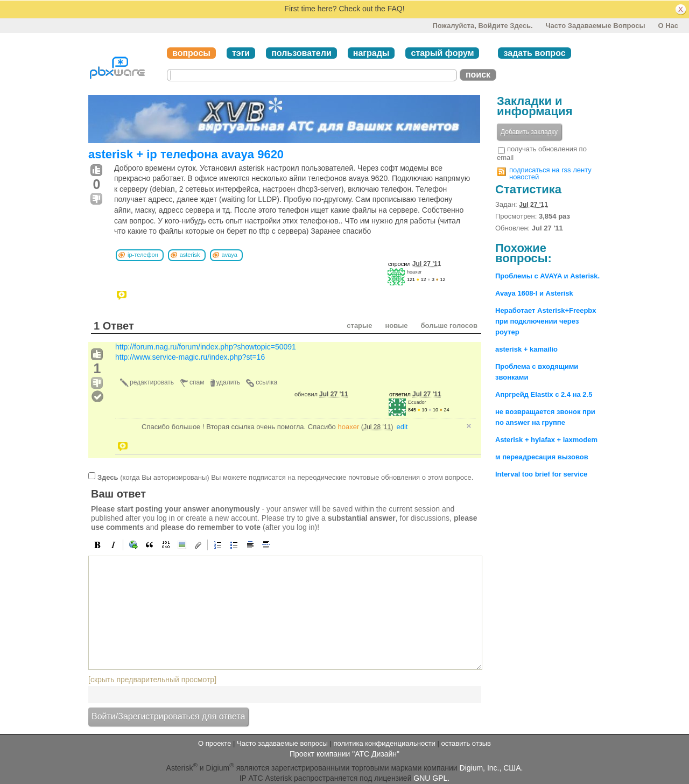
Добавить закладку (529, 132)
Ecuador (417, 402)
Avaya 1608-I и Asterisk (534, 293)
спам (197, 382)
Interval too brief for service (541, 474)
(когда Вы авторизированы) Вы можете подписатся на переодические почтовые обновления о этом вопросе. (285, 477)
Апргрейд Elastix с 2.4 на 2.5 (544, 394)
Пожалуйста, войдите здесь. (482, 26)
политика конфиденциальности (384, 743)
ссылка (266, 382)
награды (371, 53)
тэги (241, 53)
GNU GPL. (431, 778)
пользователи (301, 53)
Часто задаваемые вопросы (595, 26)
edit (402, 427)
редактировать (152, 382)
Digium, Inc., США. (491, 767)
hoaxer (414, 272)
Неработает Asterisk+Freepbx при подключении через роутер (546, 321)
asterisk (190, 255)
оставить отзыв (466, 743)
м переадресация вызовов (542, 457)
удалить (229, 382)
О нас (668, 26)
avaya (230, 255)
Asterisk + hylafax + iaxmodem (546, 440)
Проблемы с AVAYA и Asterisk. (547, 276)
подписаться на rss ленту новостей (550, 173)
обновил (321, 394)
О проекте (215, 743)
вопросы (191, 53)
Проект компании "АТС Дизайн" (344, 754)
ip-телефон (143, 255)
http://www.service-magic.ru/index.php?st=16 (190, 357)
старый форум (442, 53)
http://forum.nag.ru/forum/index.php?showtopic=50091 (206, 347)
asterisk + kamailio (526, 349)
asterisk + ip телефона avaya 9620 (186, 154)
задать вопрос (534, 53)
